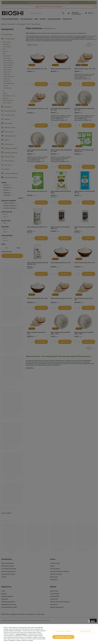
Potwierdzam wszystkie (63, 637)
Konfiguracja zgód (85, 631)
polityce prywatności (21, 634)
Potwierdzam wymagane (63, 631)
